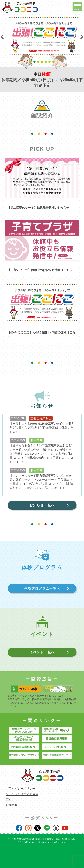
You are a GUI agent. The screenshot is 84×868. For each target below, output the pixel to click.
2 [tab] (35, 62)
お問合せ (12, 805)
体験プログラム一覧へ (42, 588)
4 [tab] (42, 62)
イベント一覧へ (42, 652)
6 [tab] (50, 62)
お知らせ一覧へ (42, 505)
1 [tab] (31, 62)
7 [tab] (54, 62)
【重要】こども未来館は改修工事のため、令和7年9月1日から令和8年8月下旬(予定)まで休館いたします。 (42, 428)
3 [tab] (39, 62)
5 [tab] (46, 62)
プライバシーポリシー (20, 789)
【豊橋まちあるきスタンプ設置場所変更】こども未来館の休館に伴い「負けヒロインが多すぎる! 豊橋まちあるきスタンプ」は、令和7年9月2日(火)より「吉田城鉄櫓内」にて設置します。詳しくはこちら (42, 454)
